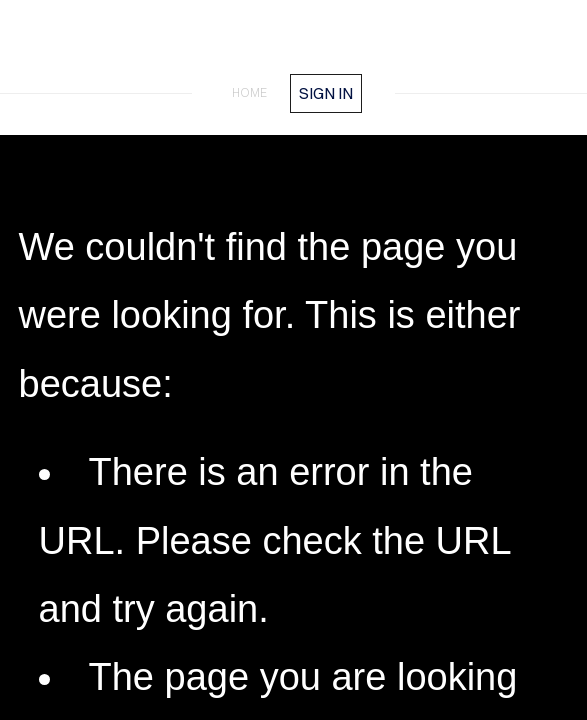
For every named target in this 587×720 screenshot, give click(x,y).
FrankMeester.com (294, 48)
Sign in (326, 93)
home (249, 92)
